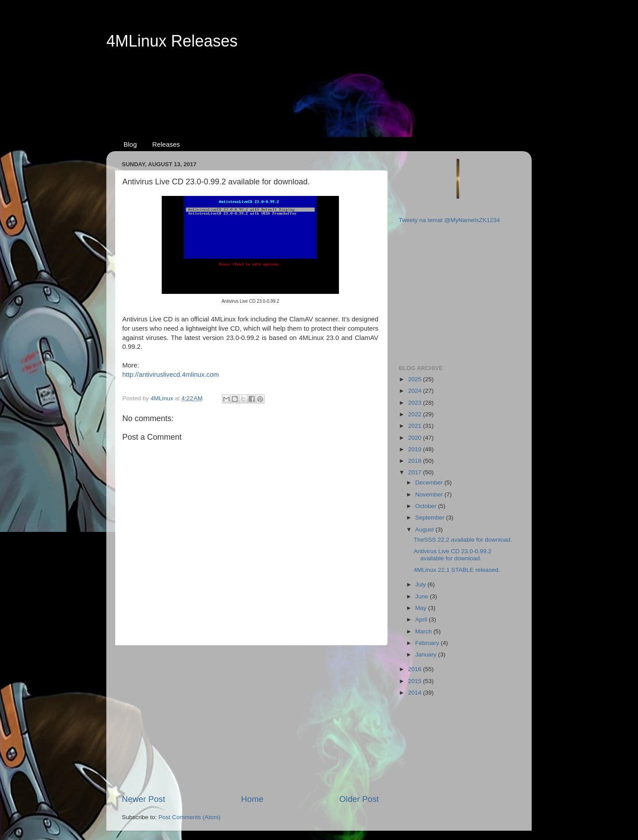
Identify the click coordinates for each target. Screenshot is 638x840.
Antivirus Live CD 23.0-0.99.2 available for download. (453, 555)
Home (252, 799)
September (431, 518)
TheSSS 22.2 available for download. (463, 540)
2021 (416, 426)
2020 (416, 438)
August (425, 529)
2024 (416, 391)
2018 (416, 461)
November (430, 494)
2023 (416, 403)
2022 (416, 414)
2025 (416, 379)
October (427, 506)
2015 (416, 681)
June (422, 596)
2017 (416, 472)
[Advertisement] (319, 85)
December (430, 483)
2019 (416, 449)
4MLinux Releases (172, 41)
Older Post (359, 799)
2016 (416, 669)
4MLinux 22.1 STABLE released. (457, 570)
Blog (130, 144)
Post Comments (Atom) (190, 817)
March (424, 631)
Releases (166, 144)
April (422, 619)
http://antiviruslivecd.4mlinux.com (171, 375)
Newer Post (144, 799)
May (422, 608)
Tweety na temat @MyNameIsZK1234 (449, 220)
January (427, 654)
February (428, 643)
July (421, 584)
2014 (416, 693)
